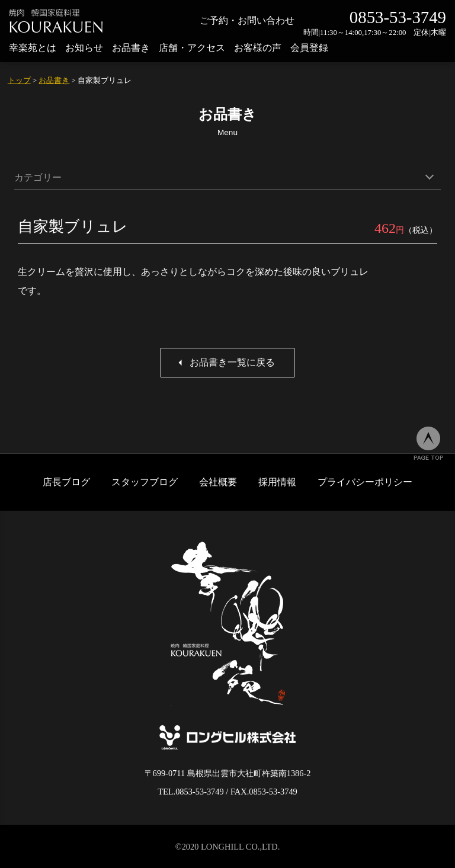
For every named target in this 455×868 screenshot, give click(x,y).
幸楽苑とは (33, 48)
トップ (19, 81)
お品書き (131, 48)
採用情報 (277, 482)
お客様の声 (258, 48)
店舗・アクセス (192, 48)
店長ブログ (66, 482)
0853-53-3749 (398, 17)
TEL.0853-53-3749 (191, 792)
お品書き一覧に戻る (232, 362)
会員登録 (309, 48)
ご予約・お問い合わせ (247, 20)
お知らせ (84, 48)
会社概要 (218, 482)
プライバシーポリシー (365, 482)
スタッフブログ (145, 482)
